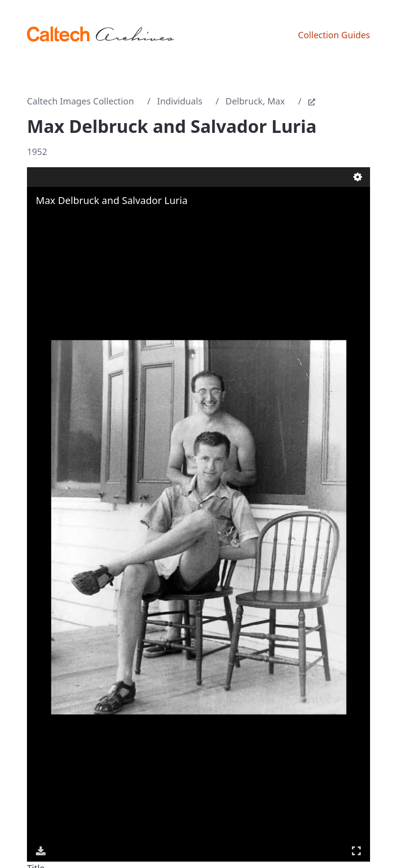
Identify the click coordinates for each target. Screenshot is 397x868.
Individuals (180, 101)
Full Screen (356, 851)
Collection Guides (334, 35)
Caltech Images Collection (80, 101)
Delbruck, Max (255, 101)
